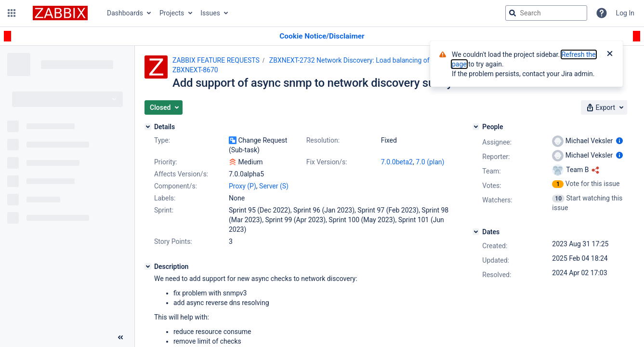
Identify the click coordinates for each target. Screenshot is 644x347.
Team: (491, 171)
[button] (12, 13)
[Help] (602, 13)
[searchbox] (546, 13)
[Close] (610, 54)
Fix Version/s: (327, 162)
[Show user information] (619, 141)
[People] (476, 127)
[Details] (148, 127)
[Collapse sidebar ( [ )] (120, 337)
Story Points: (173, 241)
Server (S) (274, 186)
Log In (625, 13)
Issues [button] (210, 13)
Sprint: (164, 210)
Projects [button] (172, 13)
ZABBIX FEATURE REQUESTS (216, 60)
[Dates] (476, 232)
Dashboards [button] (125, 13)
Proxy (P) (243, 186)
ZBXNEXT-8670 (195, 70)
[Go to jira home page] (60, 13)
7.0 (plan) (430, 162)
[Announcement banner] (322, 36)
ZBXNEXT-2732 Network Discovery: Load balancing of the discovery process (383, 60)
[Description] (148, 267)
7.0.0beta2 (397, 162)
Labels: (165, 198)
